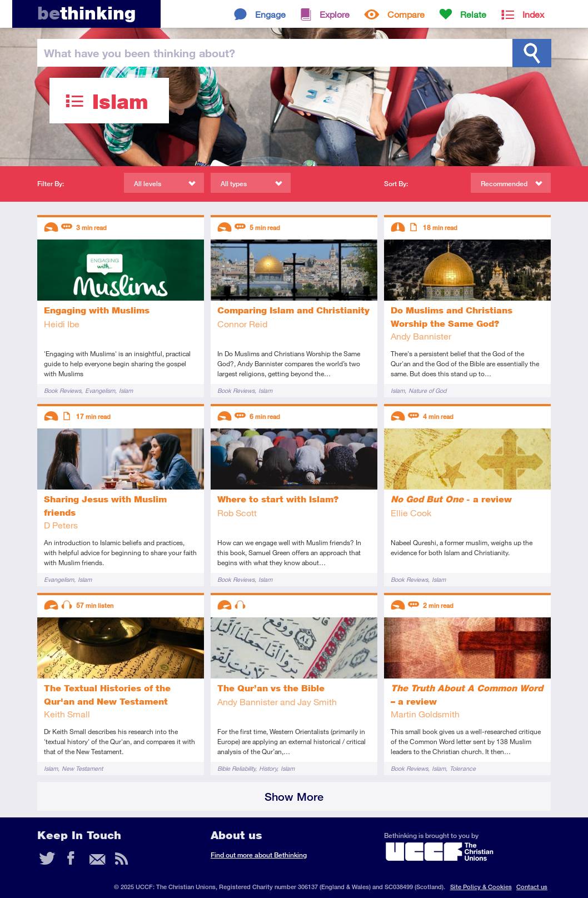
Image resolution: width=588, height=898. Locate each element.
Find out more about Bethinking (259, 855)
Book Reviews (63, 390)
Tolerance (463, 768)
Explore (335, 14)
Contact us (532, 887)
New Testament (82, 768)
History (268, 768)
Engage (270, 14)
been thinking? (139, 53)
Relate (473, 14)
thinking (86, 13)
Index (533, 14)
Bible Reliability (236, 768)
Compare (406, 14)
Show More (294, 797)
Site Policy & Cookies (481, 887)
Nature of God (427, 390)
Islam (126, 390)
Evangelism (100, 390)
